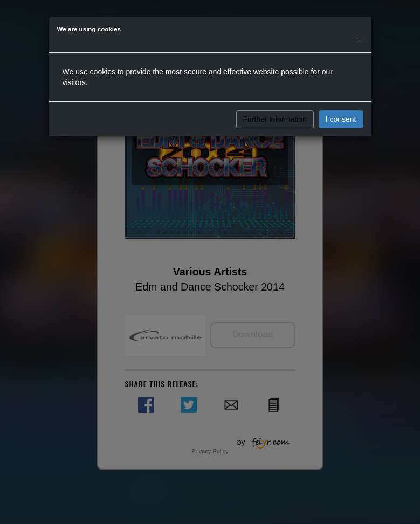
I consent (341, 119)
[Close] (360, 39)
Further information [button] (275, 119)
